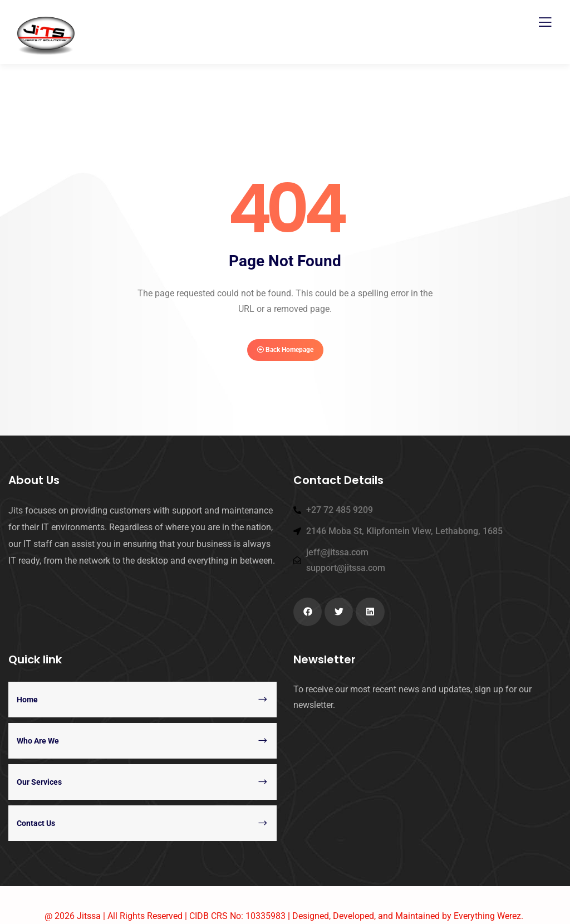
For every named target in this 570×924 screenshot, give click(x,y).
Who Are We (38, 741)
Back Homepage (285, 350)
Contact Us (36, 823)
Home (27, 700)
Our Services (39, 782)
